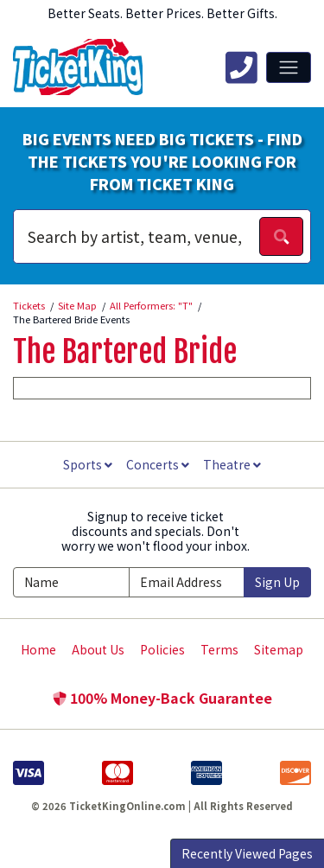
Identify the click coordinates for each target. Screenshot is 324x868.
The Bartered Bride (125, 352)
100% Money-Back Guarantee (162, 698)
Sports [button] (88, 464)
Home (38, 649)
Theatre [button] (232, 464)
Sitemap (279, 649)
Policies (162, 649)
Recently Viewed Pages (247, 853)
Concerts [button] (158, 464)
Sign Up (277, 582)
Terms (219, 649)
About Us (98, 649)
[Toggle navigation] (289, 67)
